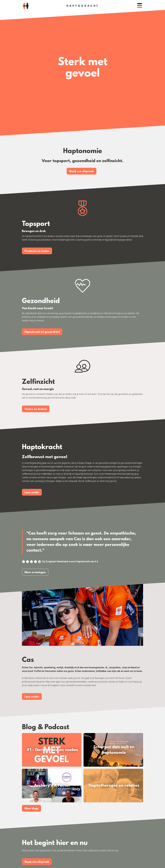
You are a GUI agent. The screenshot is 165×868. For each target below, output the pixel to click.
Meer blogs (31, 809)
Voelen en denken (36, 409)
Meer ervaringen (35, 573)
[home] (26, 6)
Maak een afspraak (82, 172)
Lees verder (32, 493)
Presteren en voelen (37, 251)
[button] (140, 6)
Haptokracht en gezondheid (42, 332)
